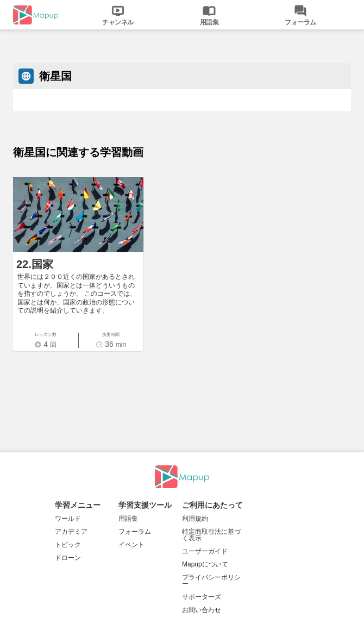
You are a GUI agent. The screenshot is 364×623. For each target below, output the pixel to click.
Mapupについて (205, 564)
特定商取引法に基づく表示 (211, 535)
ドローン (68, 558)
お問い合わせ (202, 610)
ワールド (68, 519)
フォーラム (135, 532)
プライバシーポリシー (211, 581)
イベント (131, 545)
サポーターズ (202, 597)
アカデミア (71, 532)
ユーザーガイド (205, 551)
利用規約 (195, 519)
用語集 (128, 519)
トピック (68, 545)
